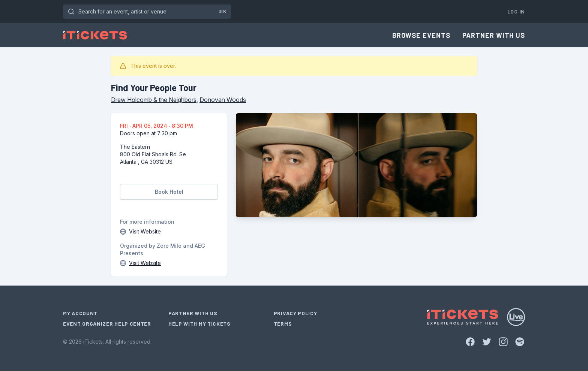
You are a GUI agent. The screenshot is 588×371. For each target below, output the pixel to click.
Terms (283, 324)
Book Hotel (169, 192)
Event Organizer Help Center (107, 324)
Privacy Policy (295, 313)
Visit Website (145, 231)
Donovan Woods (223, 100)
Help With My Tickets (199, 324)
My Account (80, 313)
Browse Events (421, 35)
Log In (516, 11)
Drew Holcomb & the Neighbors (154, 100)
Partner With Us (494, 35)
